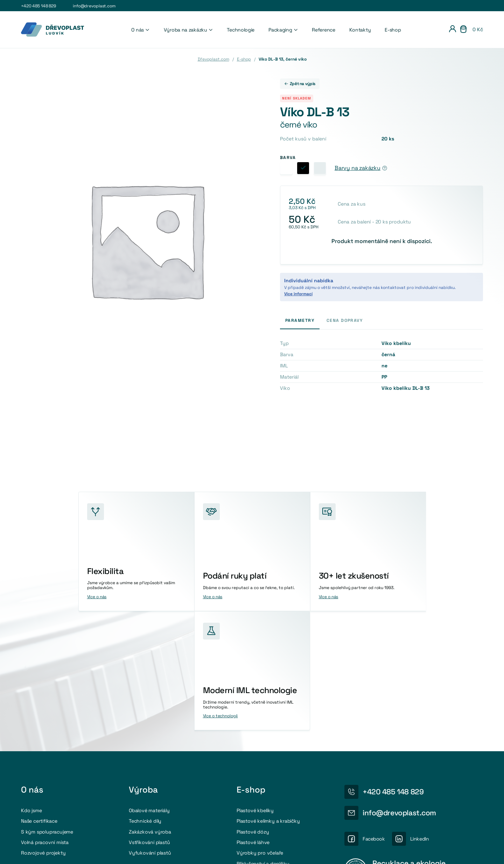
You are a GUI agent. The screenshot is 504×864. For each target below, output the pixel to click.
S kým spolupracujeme (47, 712)
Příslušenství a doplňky (263, 744)
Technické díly (145, 701)
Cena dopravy (345, 320)
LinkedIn (420, 719)
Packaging (283, 30)
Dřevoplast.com (213, 59)
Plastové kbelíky (255, 691)
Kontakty (360, 30)
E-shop (393, 30)
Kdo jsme (31, 691)
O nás (140, 30)
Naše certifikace (39, 701)
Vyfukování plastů (150, 733)
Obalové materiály (149, 691)
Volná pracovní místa (45, 723)
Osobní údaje (419, 852)
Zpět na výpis (300, 84)
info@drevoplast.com (94, 6)
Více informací (298, 294)
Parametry (300, 320)
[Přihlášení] (453, 30)
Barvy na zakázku (358, 168)
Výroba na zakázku (188, 30)
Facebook (374, 719)
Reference (323, 30)
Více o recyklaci (388, 778)
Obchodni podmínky (463, 852)
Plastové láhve (253, 723)
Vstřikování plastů (149, 723)
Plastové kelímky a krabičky (268, 701)
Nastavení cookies (377, 852)
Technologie (241, 30)
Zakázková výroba (150, 712)
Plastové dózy (253, 712)
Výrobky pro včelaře (260, 733)
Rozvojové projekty (43, 733)
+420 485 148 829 (38, 6)
